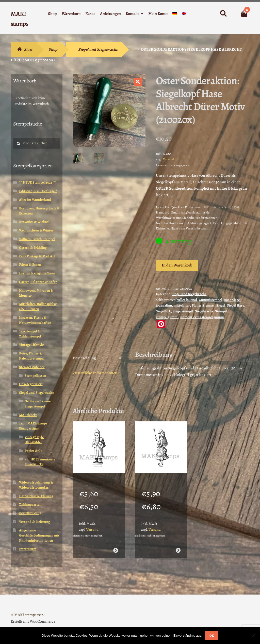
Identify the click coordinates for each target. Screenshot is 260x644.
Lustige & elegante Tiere (37, 273)
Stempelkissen (35, 376)
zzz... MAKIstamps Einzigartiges (33, 426)
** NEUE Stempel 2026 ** (38, 182)
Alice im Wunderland (35, 200)
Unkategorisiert (31, 384)
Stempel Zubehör (32, 367)
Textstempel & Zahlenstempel (30, 334)
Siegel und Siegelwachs (98, 49)
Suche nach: (223, 14)
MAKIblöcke (28, 415)
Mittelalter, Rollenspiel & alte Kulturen (38, 306)
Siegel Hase (235, 305)
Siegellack (163, 311)
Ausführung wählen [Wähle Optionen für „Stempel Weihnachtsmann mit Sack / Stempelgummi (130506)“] (116, 544)
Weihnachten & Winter (36, 230)
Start (28, 49)
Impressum (28, 549)
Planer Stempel (203, 305)
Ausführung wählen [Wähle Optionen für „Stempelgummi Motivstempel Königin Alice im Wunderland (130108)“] (178, 544)
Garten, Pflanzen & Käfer (38, 282)
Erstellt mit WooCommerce (33, 615)
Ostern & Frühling (33, 248)
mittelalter (182, 305)
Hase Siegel (232, 300)
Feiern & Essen (30, 265)
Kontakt (132, 14)
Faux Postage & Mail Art (37, 256)
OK (212, 636)
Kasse (90, 14)
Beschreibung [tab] (84, 358)
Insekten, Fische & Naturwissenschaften (35, 320)
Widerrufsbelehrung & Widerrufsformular (36, 485)
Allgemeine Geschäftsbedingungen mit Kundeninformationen (39, 535)
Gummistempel (210, 300)
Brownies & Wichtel (34, 222)
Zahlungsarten (30, 504)
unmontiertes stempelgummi (202, 317)
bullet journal (187, 300)
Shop (52, 14)
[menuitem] (175, 15)
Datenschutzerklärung (36, 496)
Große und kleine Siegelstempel (38, 404)
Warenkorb (71, 14)
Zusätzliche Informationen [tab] (95, 373)
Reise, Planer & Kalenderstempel (32, 356)
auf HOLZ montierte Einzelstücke (40, 462)
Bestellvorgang (30, 513)
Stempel (221, 311)
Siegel (221, 305)
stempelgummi (167, 317)
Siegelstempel (183, 311)
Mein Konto (158, 14)
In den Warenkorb (177, 265)
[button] (138, 82)
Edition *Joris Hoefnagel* (38, 191)
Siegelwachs (204, 311)
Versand (168, 159)
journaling (164, 305)
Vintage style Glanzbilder (34, 440)
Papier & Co (34, 451)
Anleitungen (110, 14)
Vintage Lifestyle (31, 345)
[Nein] (254, 635)
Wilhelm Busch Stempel (37, 239)
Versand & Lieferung (35, 522)
